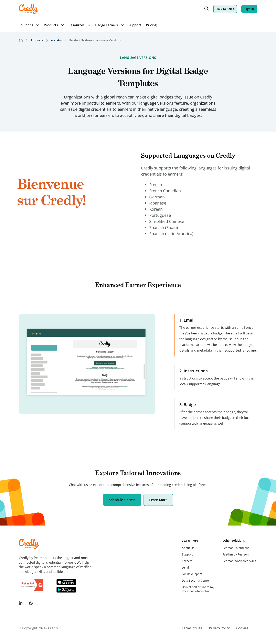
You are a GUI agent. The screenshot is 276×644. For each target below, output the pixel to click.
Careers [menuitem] (187, 561)
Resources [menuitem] (77, 25)
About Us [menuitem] (188, 548)
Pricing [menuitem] (151, 25)
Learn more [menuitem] (190, 541)
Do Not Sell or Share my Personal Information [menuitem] (198, 589)
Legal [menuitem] (185, 567)
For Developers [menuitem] (192, 574)
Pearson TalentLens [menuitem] (236, 548)
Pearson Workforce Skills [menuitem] (239, 561)
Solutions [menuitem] (26, 25)
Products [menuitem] (51, 25)
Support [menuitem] (135, 25)
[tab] (216, 335)
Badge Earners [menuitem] (107, 25)
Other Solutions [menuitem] (234, 541)
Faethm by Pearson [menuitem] (236, 554)
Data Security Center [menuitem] (196, 580)
